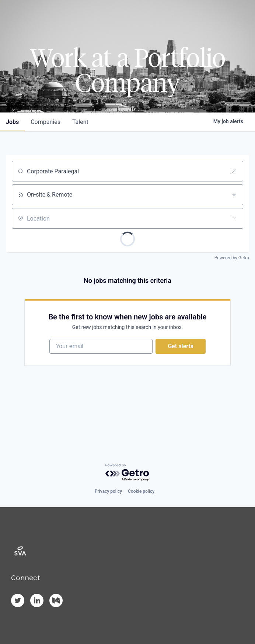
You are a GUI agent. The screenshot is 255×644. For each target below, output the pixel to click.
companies (46, 122)
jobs (12, 122)
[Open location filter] (234, 218)
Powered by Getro (232, 258)
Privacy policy (108, 491)
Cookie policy (141, 491)
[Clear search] (234, 171)
